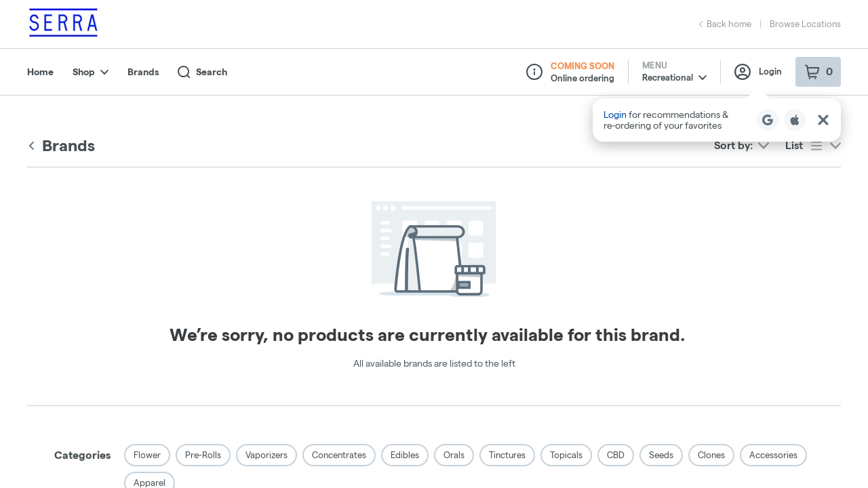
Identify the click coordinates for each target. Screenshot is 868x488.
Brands (143, 72)
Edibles (405, 455)
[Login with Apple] (795, 120)
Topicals (566, 455)
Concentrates (339, 455)
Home (40, 72)
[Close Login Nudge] (823, 120)
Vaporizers (267, 455)
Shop (91, 72)
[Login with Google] (768, 120)
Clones (711, 455)
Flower (147, 455)
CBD (616, 455)
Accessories (773, 455)
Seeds (661, 455)
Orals (454, 455)
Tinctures (507, 455)
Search (202, 72)
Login (758, 72)
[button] (717, 120)
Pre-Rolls (203, 455)
